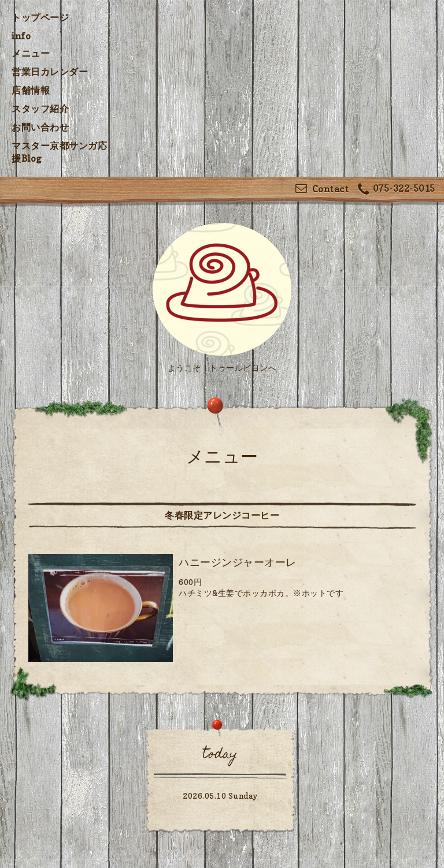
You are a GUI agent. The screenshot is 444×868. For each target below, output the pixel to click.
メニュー (31, 53)
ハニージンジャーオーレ (238, 562)
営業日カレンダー (50, 72)
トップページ (40, 17)
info (21, 36)
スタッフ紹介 (40, 109)
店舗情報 (31, 90)
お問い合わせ (40, 127)
